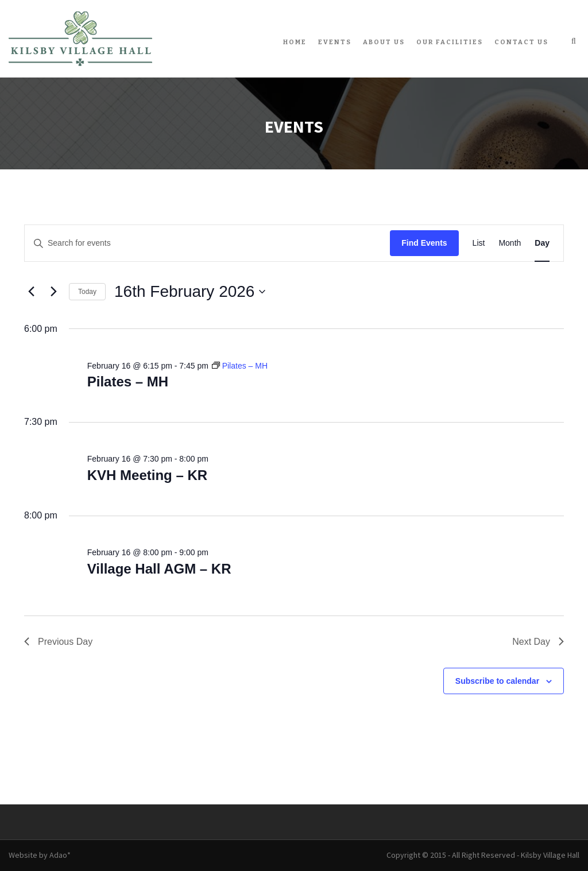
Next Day (538, 642)
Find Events (424, 243)
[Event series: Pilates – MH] (240, 366)
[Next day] (53, 292)
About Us (384, 42)
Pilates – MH (128, 382)
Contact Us (521, 42)
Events (335, 42)
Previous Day (58, 642)
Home (295, 42)
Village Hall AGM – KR (159, 569)
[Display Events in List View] (479, 243)
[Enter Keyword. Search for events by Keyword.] (207, 243)
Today (87, 292)
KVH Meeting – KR (147, 475)
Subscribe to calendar (497, 681)
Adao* (60, 855)
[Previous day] (31, 292)
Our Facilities (450, 42)
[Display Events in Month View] (510, 243)
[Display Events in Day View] (542, 243)
